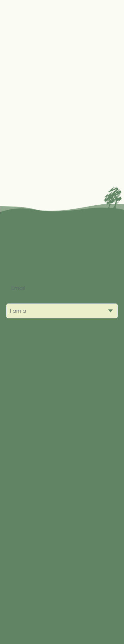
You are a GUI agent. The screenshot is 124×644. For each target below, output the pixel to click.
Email (18, 288)
